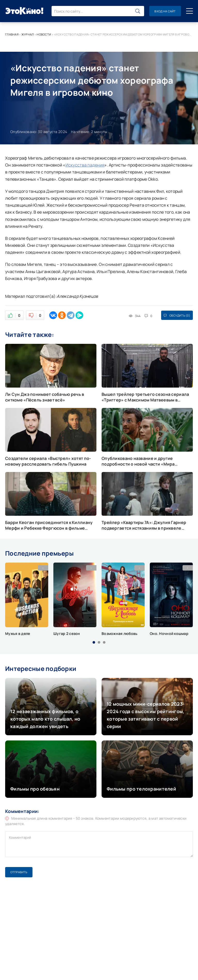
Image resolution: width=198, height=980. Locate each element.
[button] (94, 642)
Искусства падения (85, 165)
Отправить (19, 872)
